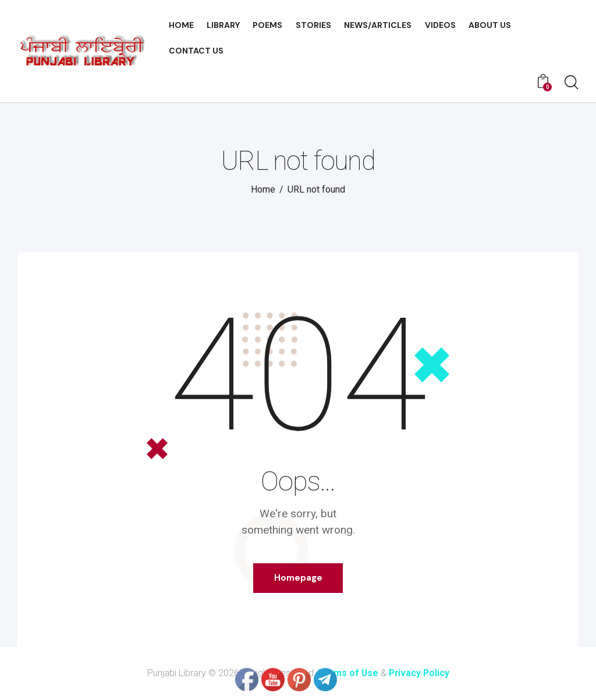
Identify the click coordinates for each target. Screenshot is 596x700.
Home (263, 189)
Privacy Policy (419, 674)
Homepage (298, 578)
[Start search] (572, 83)
